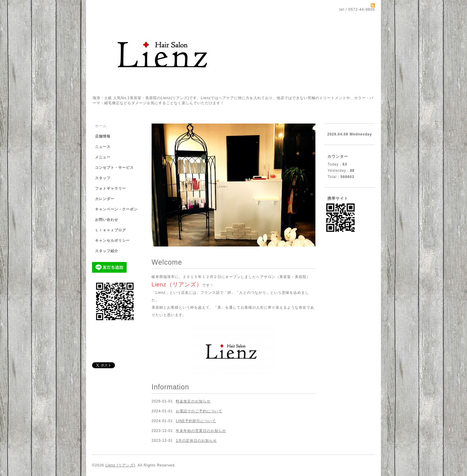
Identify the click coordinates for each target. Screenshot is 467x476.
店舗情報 (103, 136)
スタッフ (103, 178)
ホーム (101, 126)
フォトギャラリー (110, 188)
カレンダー (105, 199)
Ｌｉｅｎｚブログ (110, 230)
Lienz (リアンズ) (120, 465)
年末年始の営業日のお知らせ (201, 431)
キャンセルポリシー (112, 241)
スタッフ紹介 (107, 251)
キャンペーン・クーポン (116, 209)
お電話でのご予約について (199, 411)
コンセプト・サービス (114, 168)
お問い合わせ (107, 220)
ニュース (103, 147)
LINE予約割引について (196, 421)
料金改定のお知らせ (193, 401)
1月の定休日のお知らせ (196, 441)
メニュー (103, 157)
